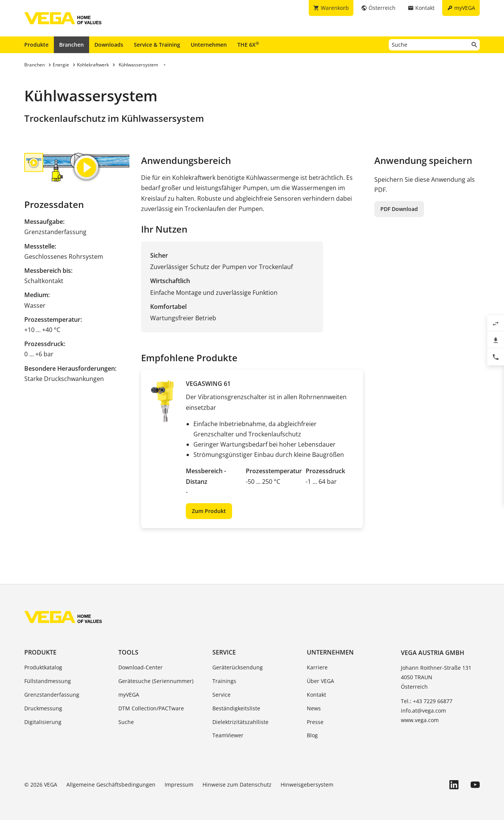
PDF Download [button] (399, 209)
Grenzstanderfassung (52, 695)
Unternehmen (209, 45)
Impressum (179, 785)
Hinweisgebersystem (307, 785)
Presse (315, 722)
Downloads (109, 45)
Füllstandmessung (48, 681)
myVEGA (129, 695)
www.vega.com (420, 720)
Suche (126, 722)
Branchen (71, 45)
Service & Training (157, 45)
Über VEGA (320, 681)
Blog (312, 735)
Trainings (224, 681)
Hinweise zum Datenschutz (237, 785)
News (314, 708)
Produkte (36, 45)
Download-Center (141, 667)
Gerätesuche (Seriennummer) (156, 681)
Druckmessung (43, 708)
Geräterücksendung (238, 667)
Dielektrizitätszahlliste (240, 722)
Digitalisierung (43, 722)
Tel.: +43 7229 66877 (427, 701)
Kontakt (316, 695)
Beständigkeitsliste (236, 708)
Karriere (317, 667)
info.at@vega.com (423, 711)
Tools (128, 652)
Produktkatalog (43, 667)
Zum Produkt (209, 511)
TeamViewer (228, 735)
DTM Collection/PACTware (151, 708)
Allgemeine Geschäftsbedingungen (111, 785)
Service (224, 652)
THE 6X (248, 44)
